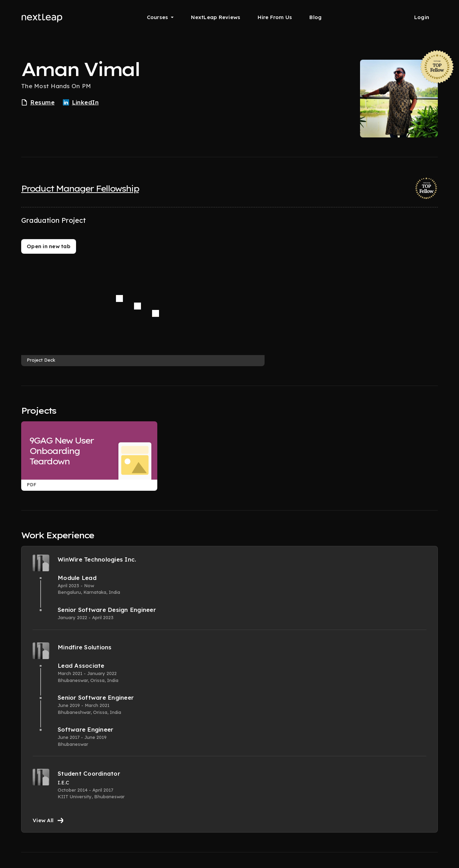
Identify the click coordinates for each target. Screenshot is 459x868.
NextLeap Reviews (216, 17)
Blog (315, 17)
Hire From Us (275, 17)
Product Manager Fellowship (80, 188)
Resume (38, 102)
